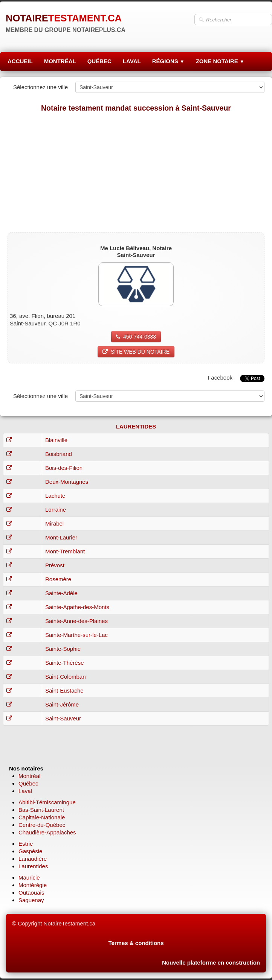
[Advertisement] (136, 172)
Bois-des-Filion (64, 468)
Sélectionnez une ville (40, 87)
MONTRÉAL (60, 61)
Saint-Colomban (66, 677)
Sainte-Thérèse (65, 663)
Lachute (55, 496)
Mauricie (29, 877)
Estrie (26, 844)
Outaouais (31, 893)
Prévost (55, 565)
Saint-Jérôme (62, 704)
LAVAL (132, 61)
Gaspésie (30, 851)
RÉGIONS (168, 61)
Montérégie (33, 885)
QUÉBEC (99, 61)
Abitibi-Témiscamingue (47, 802)
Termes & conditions (136, 943)
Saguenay (31, 900)
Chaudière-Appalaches (47, 832)
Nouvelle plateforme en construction (211, 963)
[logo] (66, 23)
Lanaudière (33, 859)
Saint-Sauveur (63, 718)
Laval (25, 791)
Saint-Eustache (64, 691)
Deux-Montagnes (67, 482)
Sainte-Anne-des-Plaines (76, 621)
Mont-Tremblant (65, 551)
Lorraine (56, 510)
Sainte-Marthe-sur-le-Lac (76, 635)
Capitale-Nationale (42, 817)
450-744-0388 (136, 337)
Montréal (29, 776)
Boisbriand (59, 454)
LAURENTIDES (136, 426)
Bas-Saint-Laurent (41, 810)
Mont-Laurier (61, 537)
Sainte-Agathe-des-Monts (77, 607)
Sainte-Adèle (61, 593)
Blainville (56, 440)
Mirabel (54, 523)
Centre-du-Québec (42, 825)
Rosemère (58, 579)
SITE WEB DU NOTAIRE (136, 352)
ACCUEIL (20, 61)
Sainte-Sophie (63, 649)
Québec (28, 783)
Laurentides (33, 866)
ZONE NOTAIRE (220, 61)
